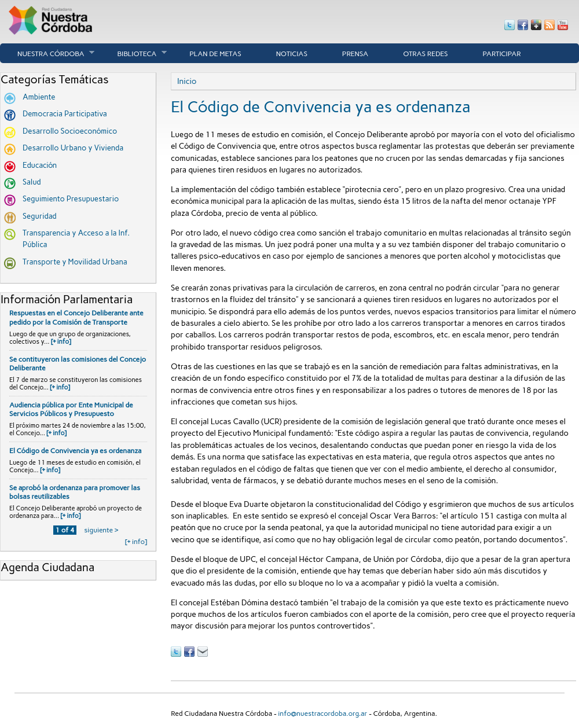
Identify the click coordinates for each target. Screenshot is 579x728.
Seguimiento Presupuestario (71, 199)
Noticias (292, 54)
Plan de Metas (215, 54)
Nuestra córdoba (47, 53)
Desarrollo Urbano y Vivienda (73, 148)
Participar (502, 54)
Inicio (187, 81)
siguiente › (101, 530)
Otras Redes (425, 54)
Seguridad (40, 216)
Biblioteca (133, 53)
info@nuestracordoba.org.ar (323, 714)
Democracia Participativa (65, 114)
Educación (40, 165)
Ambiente (39, 97)
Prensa (355, 54)
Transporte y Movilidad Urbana (75, 262)
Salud (32, 182)
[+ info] (61, 342)
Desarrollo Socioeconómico (70, 131)
